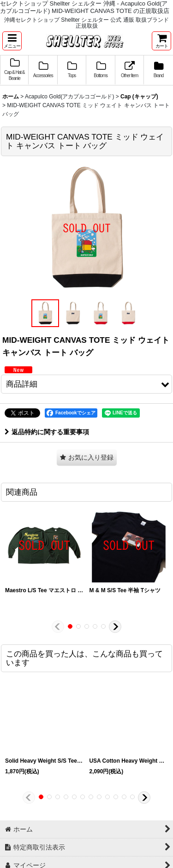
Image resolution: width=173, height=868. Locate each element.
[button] (12, 41)
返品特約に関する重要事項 (47, 432)
